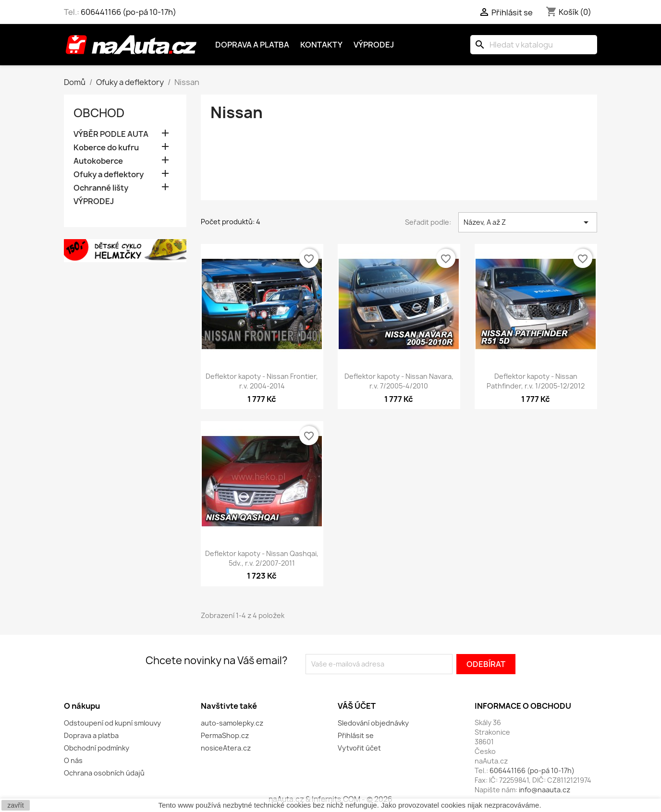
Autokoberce (98, 161)
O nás (73, 760)
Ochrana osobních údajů (104, 773)
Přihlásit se (356, 735)
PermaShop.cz (225, 735)
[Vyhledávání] (534, 45)
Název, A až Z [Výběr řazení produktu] (528, 222)
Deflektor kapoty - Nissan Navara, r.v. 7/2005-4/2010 (399, 381)
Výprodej (374, 45)
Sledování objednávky (373, 723)
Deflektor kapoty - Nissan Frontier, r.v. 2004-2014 (262, 381)
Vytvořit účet (359, 748)
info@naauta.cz (545, 790)
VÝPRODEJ (94, 201)
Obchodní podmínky (97, 748)
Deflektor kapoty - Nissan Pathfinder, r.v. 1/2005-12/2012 (536, 381)
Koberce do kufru (106, 148)
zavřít (15, 805)
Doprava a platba (252, 45)
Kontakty (321, 45)
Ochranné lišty (101, 188)
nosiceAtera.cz (226, 748)
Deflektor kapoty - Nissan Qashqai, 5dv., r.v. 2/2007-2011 (262, 558)
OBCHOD (99, 113)
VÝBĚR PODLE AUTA (111, 134)
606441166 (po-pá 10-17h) (129, 12)
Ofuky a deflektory (109, 175)
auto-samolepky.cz (232, 723)
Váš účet (357, 706)
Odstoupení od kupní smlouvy (112, 723)
